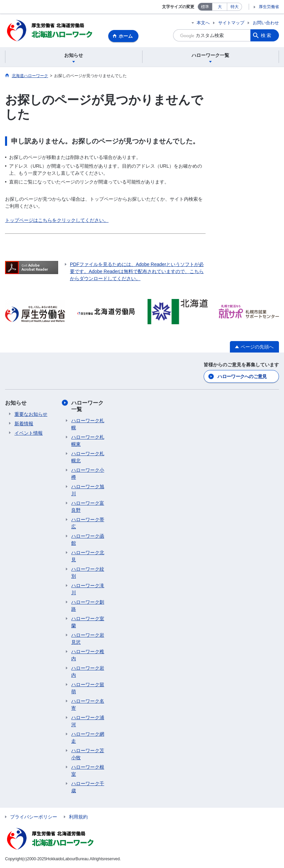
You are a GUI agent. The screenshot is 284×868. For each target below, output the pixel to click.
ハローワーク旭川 (88, 490)
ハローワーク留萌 (88, 688)
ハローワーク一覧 (87, 406)
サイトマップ (231, 23)
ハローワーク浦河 (88, 721)
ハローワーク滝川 (88, 589)
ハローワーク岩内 (88, 672)
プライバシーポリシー (34, 817)
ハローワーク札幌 (88, 424)
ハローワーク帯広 (88, 523)
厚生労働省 (269, 7)
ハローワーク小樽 (88, 474)
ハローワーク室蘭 (88, 622)
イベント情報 (29, 433)
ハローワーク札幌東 (88, 441)
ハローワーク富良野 (88, 507)
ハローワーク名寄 (88, 705)
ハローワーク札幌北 (88, 457)
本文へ (203, 23)
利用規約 (78, 817)
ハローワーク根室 (88, 771)
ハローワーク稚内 (88, 655)
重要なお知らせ (31, 414)
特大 (235, 7)
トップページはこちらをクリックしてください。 (57, 221)
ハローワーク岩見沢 (88, 639)
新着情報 (24, 424)
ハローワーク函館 (88, 540)
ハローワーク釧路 (88, 606)
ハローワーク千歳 (88, 787)
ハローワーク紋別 (88, 573)
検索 (267, 35)
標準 (205, 7)
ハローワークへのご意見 (242, 377)
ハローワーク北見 (88, 556)
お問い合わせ (266, 23)
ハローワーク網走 (88, 738)
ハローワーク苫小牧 (88, 754)
